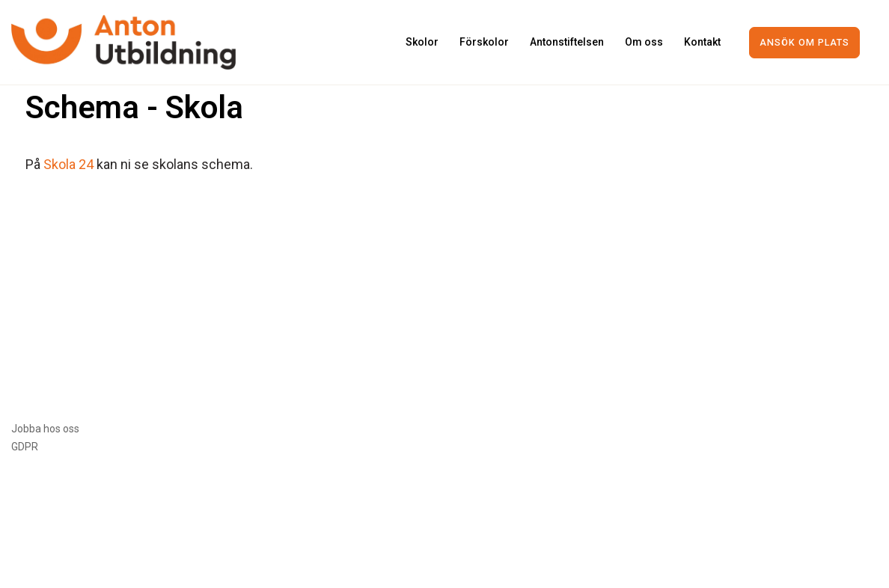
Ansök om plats (804, 42)
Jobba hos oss (45, 429)
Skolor (422, 42)
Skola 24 (68, 164)
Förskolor (484, 42)
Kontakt (702, 42)
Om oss (644, 42)
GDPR (25, 447)
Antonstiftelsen (567, 42)
